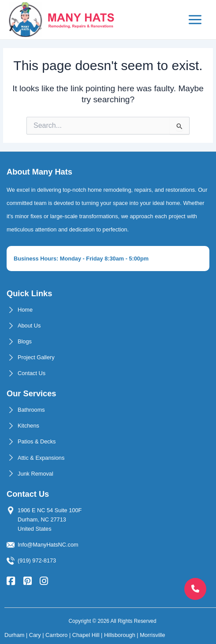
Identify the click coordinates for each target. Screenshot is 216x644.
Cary (35, 635)
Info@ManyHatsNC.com (48, 545)
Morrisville (152, 635)
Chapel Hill (86, 635)
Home (25, 310)
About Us (29, 326)
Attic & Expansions (41, 458)
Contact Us (32, 373)
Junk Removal (35, 474)
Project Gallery (36, 357)
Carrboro (56, 635)
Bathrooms (31, 410)
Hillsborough (120, 635)
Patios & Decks (37, 441)
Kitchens (28, 426)
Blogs (25, 341)
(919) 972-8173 (37, 560)
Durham (14, 635)
